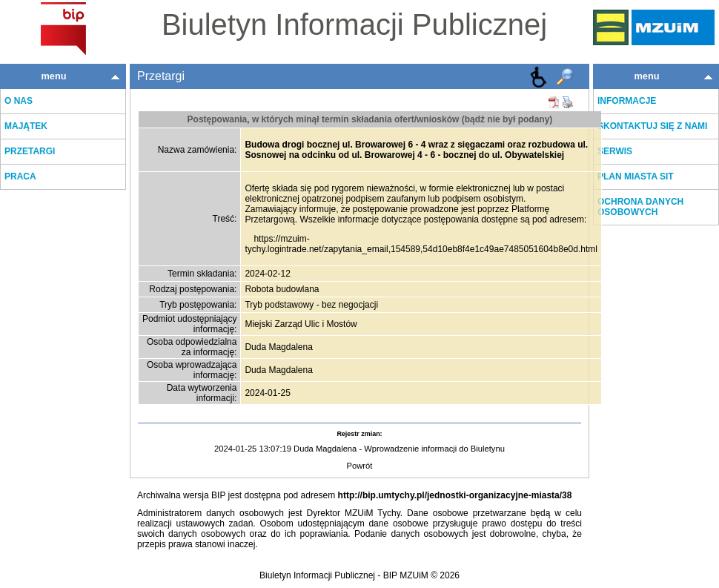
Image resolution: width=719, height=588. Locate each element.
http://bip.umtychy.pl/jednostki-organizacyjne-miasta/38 (455, 495)
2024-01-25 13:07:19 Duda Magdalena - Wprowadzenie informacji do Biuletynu (359, 449)
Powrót (360, 466)
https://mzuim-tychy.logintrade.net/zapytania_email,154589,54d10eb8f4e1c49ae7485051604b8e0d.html (421, 244)
